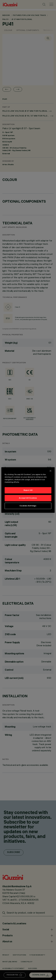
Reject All (28, 490)
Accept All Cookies (28, 498)
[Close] (50, 471)
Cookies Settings (28, 506)
